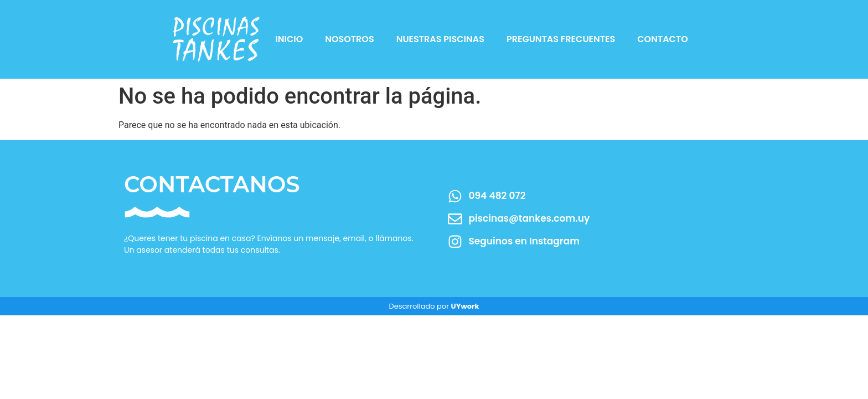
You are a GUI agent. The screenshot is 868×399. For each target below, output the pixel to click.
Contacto (662, 39)
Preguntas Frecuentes (561, 39)
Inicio (289, 39)
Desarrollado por (434, 306)
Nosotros (349, 39)
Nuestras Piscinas (440, 39)
